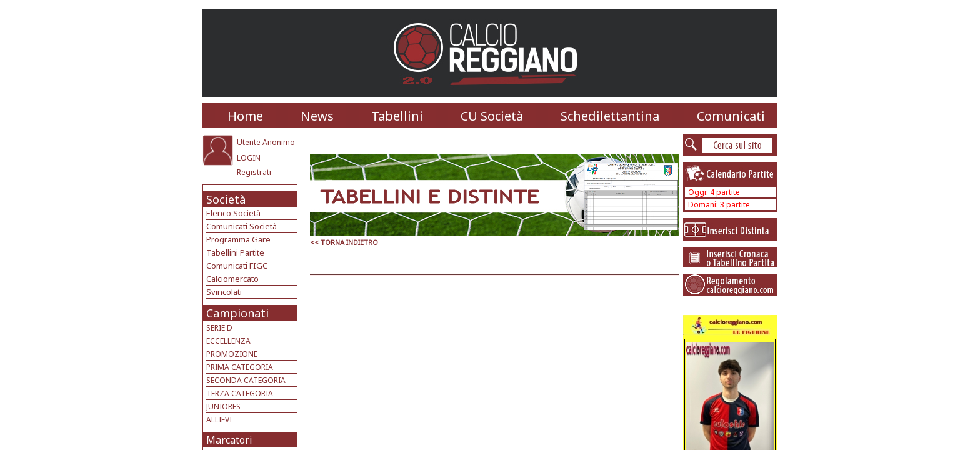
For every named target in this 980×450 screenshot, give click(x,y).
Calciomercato (232, 279)
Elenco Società (233, 213)
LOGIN (249, 158)
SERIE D (219, 328)
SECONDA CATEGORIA (246, 380)
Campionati (237, 313)
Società (226, 199)
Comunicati (731, 116)
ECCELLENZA (228, 341)
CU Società (492, 116)
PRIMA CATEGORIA (240, 367)
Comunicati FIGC (237, 266)
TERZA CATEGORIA (240, 393)
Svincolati (224, 292)
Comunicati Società (242, 226)
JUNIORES (223, 407)
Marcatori (229, 440)
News (317, 116)
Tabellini (397, 116)
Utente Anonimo (266, 142)
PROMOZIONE (232, 354)
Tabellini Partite (235, 252)
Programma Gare (238, 239)
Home (245, 116)
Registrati (254, 172)
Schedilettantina (610, 116)
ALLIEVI (219, 420)
